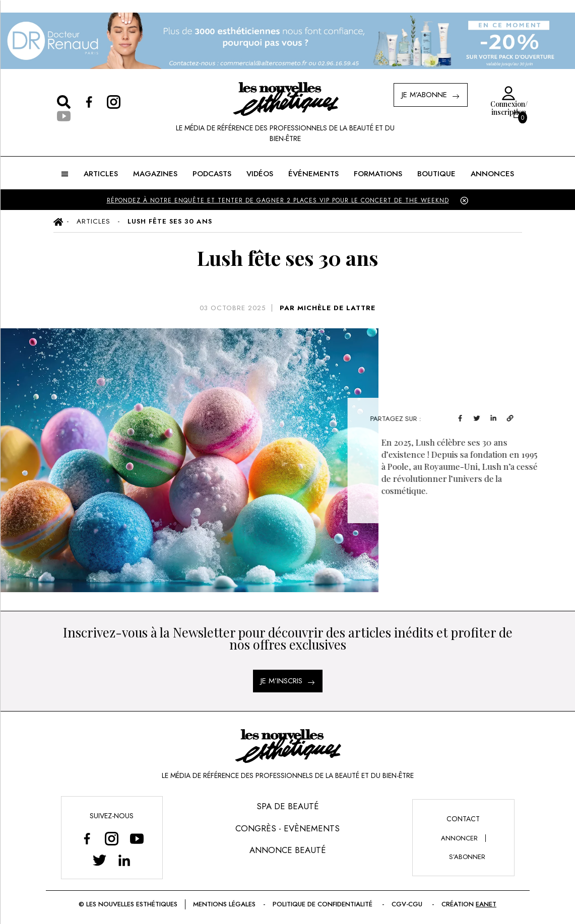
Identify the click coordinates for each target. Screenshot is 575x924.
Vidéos (260, 174)
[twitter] (498, 417)
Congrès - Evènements (287, 828)
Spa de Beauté (288, 806)
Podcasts (212, 174)
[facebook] (481, 417)
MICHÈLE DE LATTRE (336, 308)
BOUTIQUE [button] (436, 174)
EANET (486, 904)
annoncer (459, 838)
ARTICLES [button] (101, 174)
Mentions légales (224, 904)
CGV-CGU (408, 904)
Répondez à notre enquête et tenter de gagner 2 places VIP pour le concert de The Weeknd (278, 200)
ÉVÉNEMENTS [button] (313, 174)
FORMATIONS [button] (378, 174)
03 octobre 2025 (233, 308)
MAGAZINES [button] (155, 174)
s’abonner (467, 857)
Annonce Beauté (288, 850)
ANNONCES (492, 174)
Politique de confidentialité (324, 904)
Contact (463, 819)
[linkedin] (514, 417)
